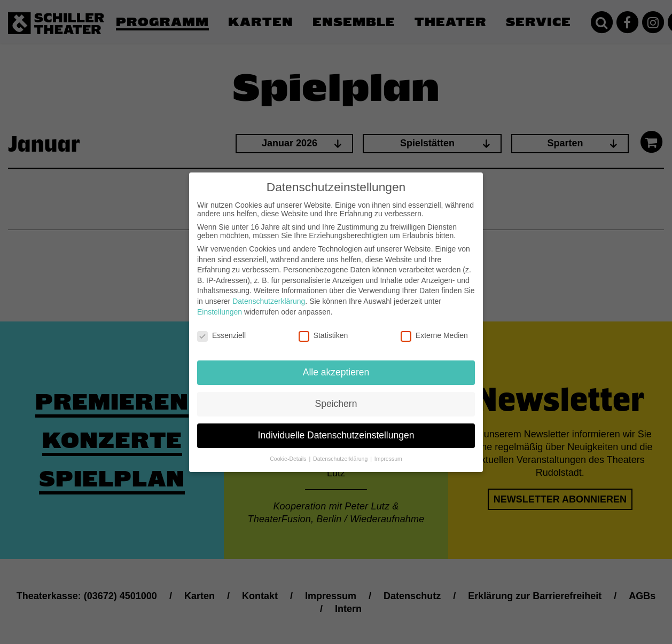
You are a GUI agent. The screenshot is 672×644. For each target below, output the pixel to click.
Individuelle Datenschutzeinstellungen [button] (336, 428)
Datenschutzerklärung (269, 294)
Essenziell (221, 328)
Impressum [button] (388, 451)
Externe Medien (434, 328)
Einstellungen (220, 304)
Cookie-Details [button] (289, 451)
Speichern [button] (336, 396)
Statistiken (323, 328)
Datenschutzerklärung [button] (341, 451)
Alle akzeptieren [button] (336, 365)
